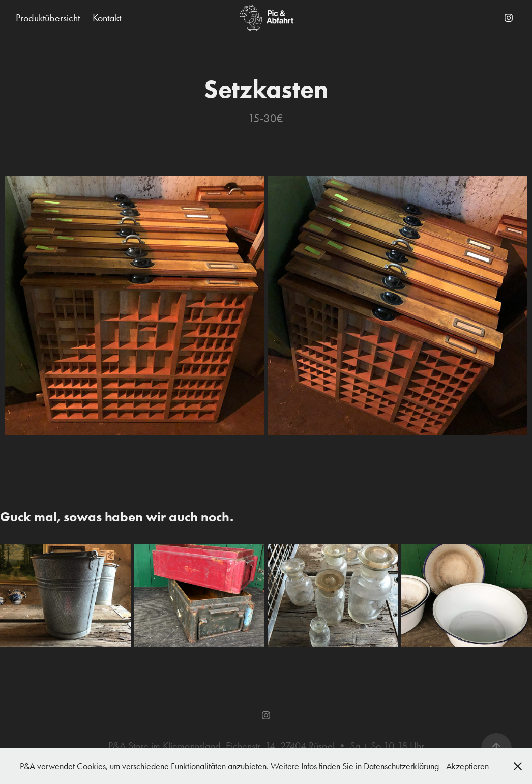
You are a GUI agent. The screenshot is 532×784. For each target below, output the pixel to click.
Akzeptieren (467, 766)
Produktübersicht (48, 18)
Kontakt (107, 18)
